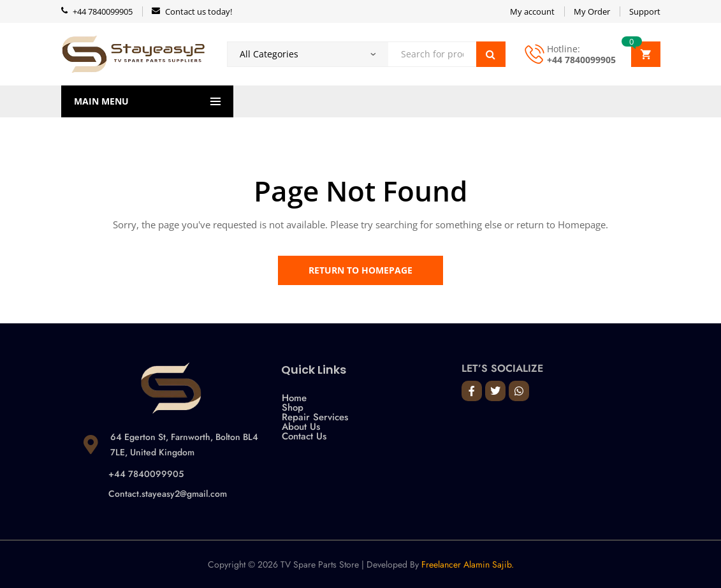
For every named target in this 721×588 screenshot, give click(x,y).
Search (491, 54)
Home (294, 398)
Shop (293, 408)
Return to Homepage (360, 270)
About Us (301, 427)
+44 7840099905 (581, 60)
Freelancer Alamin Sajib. (468, 564)
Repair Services (315, 417)
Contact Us (304, 437)
